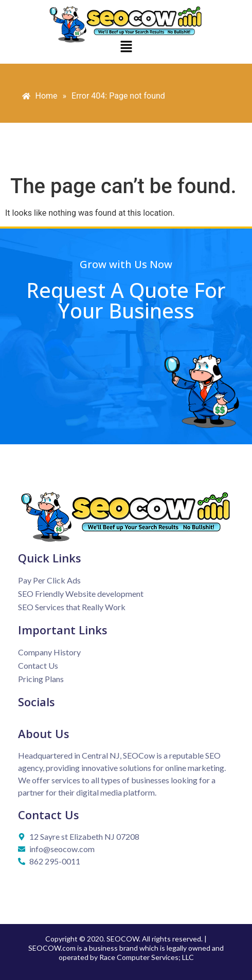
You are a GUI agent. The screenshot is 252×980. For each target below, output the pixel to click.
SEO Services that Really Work (72, 607)
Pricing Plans (41, 679)
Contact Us (38, 665)
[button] (126, 47)
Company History (49, 652)
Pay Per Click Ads (49, 580)
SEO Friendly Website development (81, 593)
